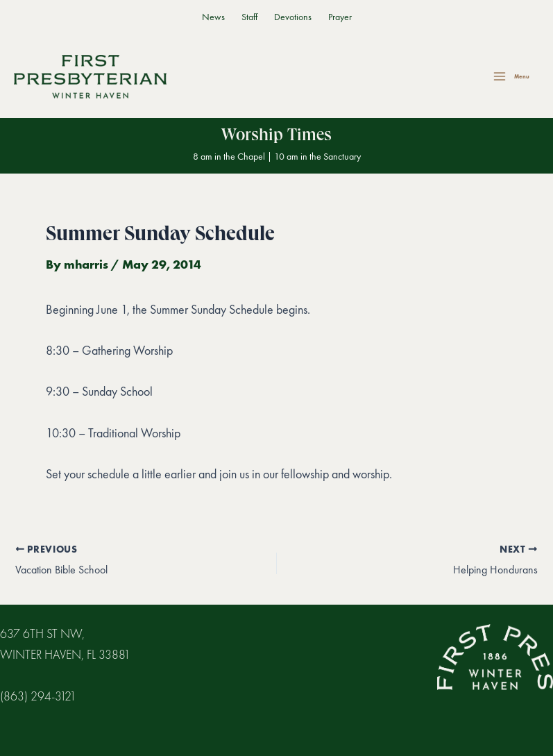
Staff (249, 17)
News (213, 17)
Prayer (340, 17)
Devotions (293, 17)
